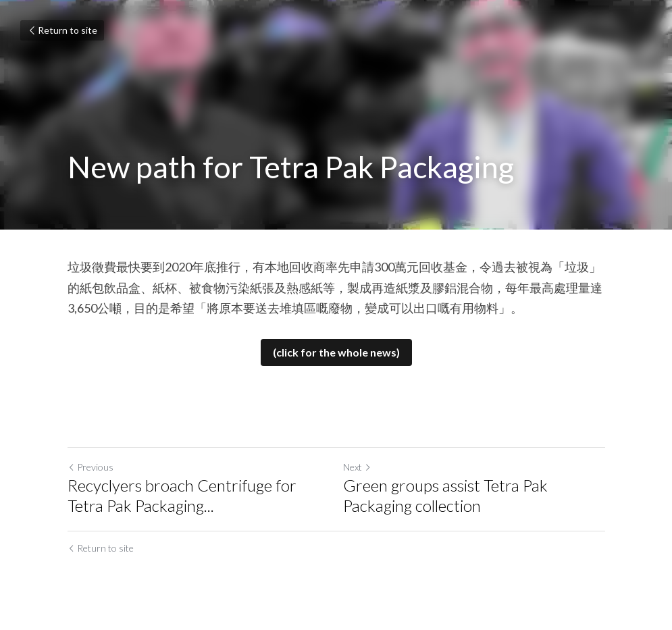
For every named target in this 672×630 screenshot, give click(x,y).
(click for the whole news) (336, 352)
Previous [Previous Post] (91, 467)
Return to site (62, 30)
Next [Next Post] (357, 467)
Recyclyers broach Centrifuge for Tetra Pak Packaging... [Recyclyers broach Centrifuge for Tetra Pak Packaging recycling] (182, 495)
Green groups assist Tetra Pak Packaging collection (445, 495)
